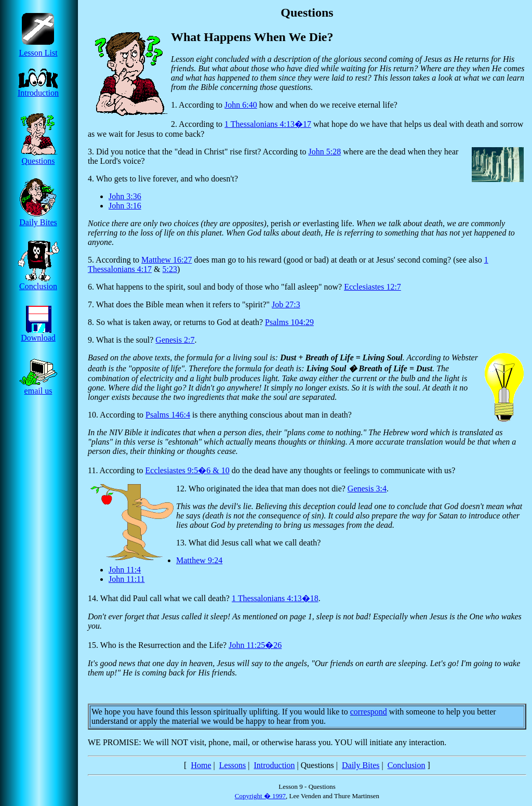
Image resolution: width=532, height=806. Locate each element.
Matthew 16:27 (167, 260)
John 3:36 (125, 196)
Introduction (38, 89)
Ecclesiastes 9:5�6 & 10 (188, 470)
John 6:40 (241, 105)
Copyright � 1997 (260, 796)
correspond (369, 712)
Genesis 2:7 (175, 340)
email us (38, 387)
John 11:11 (127, 579)
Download (38, 334)
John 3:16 (125, 206)
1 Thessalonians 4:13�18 (275, 598)
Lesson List (38, 49)
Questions (38, 157)
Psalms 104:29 (289, 322)
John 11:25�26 (255, 645)
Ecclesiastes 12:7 (373, 287)
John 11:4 (125, 570)
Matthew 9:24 (199, 560)
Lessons (233, 765)
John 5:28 (325, 152)
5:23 (170, 269)
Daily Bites (38, 219)
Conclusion (38, 283)
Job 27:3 (286, 304)
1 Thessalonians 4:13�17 (268, 124)
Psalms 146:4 (168, 415)
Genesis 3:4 (367, 489)
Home (201, 765)
